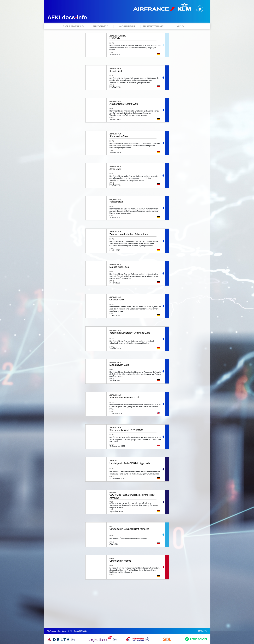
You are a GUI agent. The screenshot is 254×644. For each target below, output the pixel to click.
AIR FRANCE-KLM (115, 69)
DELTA (112, 558)
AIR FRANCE (113, 461)
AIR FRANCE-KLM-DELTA (118, 36)
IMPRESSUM (202, 631)
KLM (111, 526)
